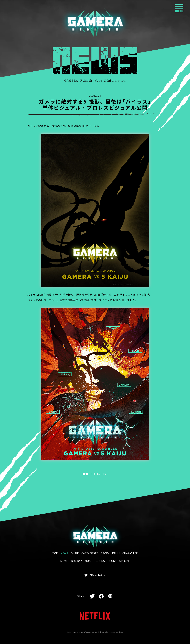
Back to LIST (95, 474)
